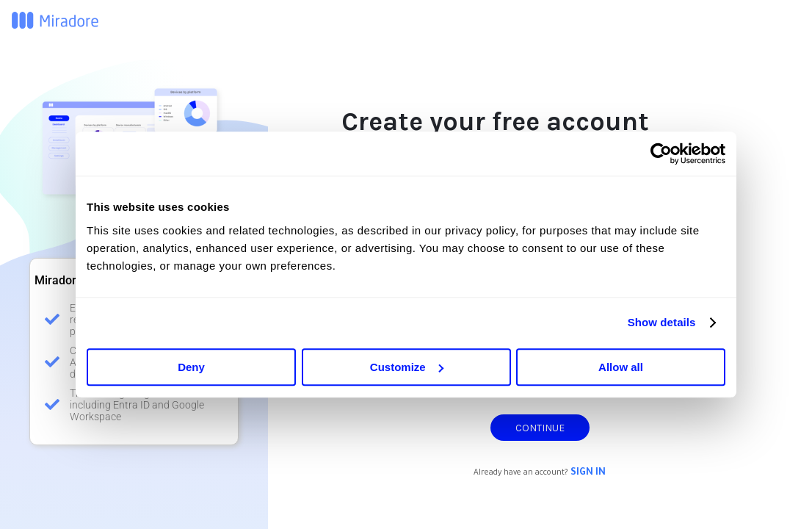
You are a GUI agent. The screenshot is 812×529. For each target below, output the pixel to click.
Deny (191, 367)
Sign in (588, 473)
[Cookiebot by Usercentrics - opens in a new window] (661, 154)
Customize (407, 367)
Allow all (621, 367)
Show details (662, 322)
